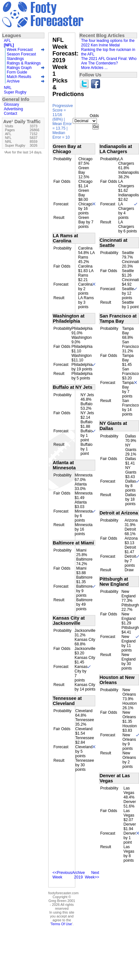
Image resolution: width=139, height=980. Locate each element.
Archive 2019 (79, 875)
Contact (10, 113)
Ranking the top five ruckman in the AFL (108, 52)
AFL (7, 41)
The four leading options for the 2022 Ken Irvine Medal (108, 43)
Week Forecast (20, 50)
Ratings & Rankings (24, 63)
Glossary (11, 104)
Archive (13, 81)
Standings (15, 59)
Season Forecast (21, 54)
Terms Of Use (61, 924)
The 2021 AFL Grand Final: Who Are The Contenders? (109, 61)
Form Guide (17, 72)
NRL (8, 88)
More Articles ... (94, 68)
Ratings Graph (19, 68)
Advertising (13, 109)
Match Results (19, 77)
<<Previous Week (62, 875)
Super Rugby (15, 92)
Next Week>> (92, 875)
